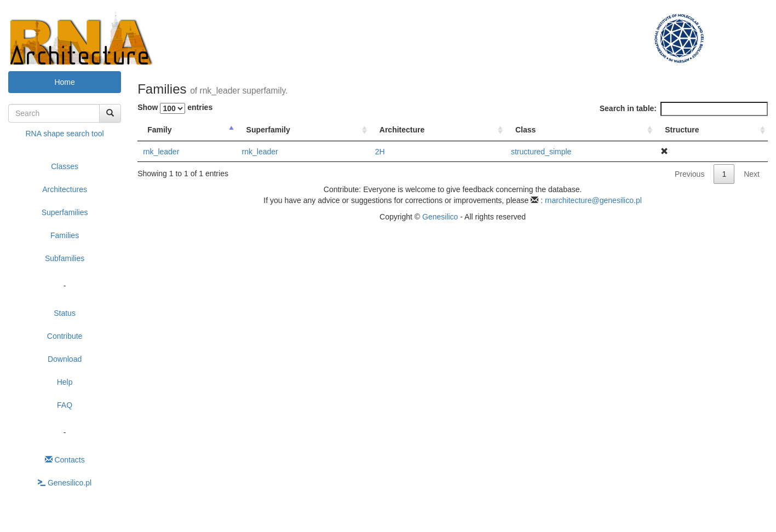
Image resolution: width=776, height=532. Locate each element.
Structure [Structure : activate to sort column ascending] (682, 130)
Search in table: (684, 109)
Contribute (65, 336)
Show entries (175, 108)
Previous (689, 174)
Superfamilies (65, 212)
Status (65, 313)
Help (65, 382)
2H (380, 152)
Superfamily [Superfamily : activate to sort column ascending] (268, 130)
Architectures (65, 189)
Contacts (65, 460)
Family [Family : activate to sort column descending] (159, 130)
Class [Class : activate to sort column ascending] (525, 130)
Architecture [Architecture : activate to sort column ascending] (402, 130)
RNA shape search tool (64, 134)
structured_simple (541, 152)
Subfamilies (65, 258)
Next (752, 174)
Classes (65, 166)
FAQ (65, 405)
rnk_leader (161, 152)
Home (64, 82)
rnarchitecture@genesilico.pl (593, 200)
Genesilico (440, 217)
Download (65, 359)
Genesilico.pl (65, 483)
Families (65, 235)
